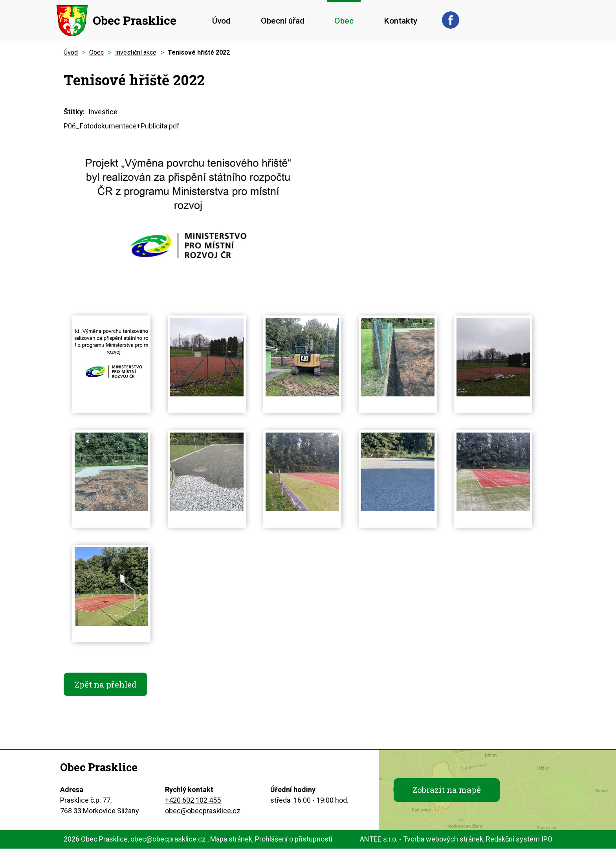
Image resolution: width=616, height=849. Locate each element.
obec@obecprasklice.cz (203, 811)
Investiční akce (136, 52)
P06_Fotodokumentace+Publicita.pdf (122, 126)
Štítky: (74, 112)
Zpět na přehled (106, 684)
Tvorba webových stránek (443, 839)
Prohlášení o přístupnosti (294, 839)
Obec (344, 21)
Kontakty (401, 21)
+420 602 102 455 (193, 800)
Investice (103, 112)
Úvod (221, 21)
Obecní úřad (283, 21)
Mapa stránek (231, 839)
